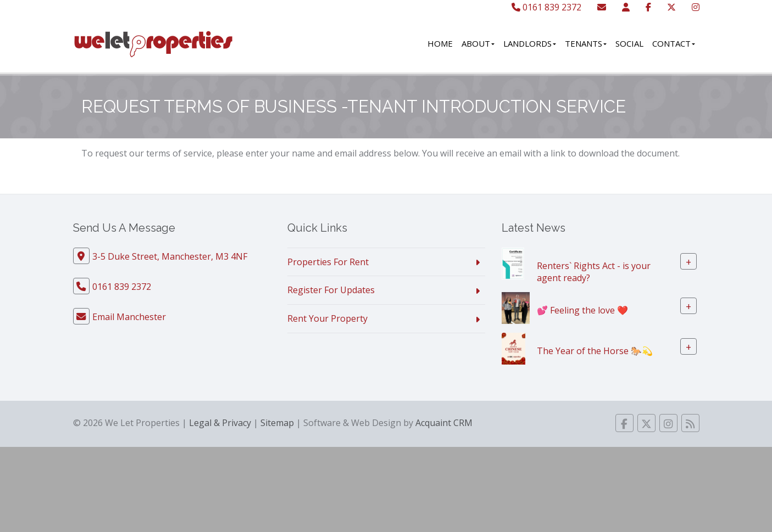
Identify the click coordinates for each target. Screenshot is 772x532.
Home (440, 43)
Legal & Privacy (220, 423)
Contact (674, 43)
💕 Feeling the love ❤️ (582, 310)
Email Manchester (129, 317)
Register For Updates (331, 290)
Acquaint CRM (444, 423)
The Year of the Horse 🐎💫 (595, 351)
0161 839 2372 (546, 7)
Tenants (586, 43)
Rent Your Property (327, 318)
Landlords (530, 43)
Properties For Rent (328, 262)
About (478, 43)
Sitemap (277, 423)
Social (629, 43)
